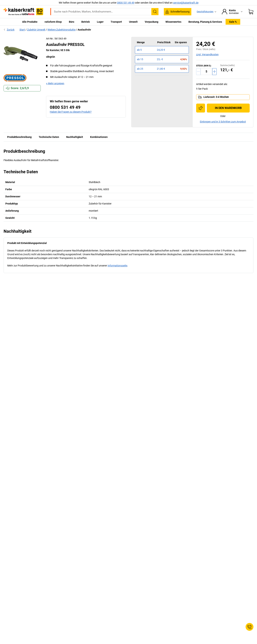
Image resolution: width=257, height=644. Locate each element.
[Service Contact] (250, 627)
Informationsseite (117, 266)
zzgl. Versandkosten (207, 54)
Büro (72, 22)
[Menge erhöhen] (214, 72)
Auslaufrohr (84, 30)
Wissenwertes (173, 22)
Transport (116, 22)
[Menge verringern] (198, 72)
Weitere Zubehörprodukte (61, 30)
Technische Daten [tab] (49, 137)
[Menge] (206, 72)
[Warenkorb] (251, 12)
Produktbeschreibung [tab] (19, 137)
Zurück (9, 30)
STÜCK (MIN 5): (204, 66)
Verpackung (152, 22)
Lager (100, 22)
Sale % (233, 22)
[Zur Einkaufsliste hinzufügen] (201, 108)
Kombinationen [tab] (99, 137)
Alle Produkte (30, 22)
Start (22, 30)
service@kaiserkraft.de (186, 3)
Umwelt (133, 22)
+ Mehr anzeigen (55, 83)
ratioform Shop (53, 22)
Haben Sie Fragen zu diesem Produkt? (71, 112)
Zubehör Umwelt (36, 30)
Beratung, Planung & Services (205, 22)
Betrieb (86, 22)
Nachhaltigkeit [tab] (75, 137)
